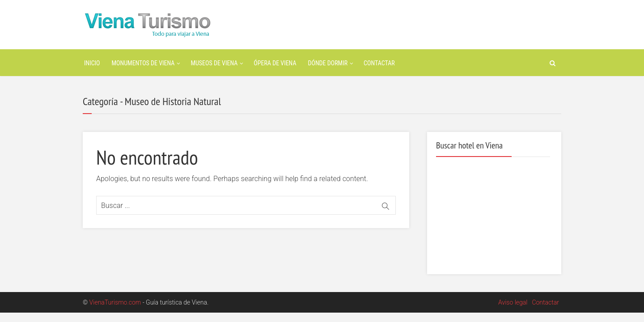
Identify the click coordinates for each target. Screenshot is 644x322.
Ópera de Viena (275, 63)
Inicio (92, 63)
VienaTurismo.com (115, 302)
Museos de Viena (214, 63)
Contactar (379, 63)
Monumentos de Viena (143, 63)
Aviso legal (513, 302)
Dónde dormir (328, 63)
